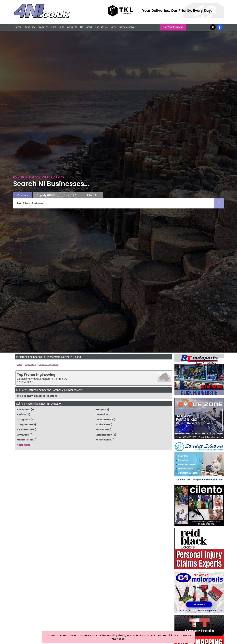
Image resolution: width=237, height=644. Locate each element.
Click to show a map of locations (37, 396)
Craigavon (23, 420)
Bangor (100, 410)
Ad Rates (72, 27)
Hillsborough (25, 430)
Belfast (21, 414)
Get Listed (86, 27)
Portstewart (103, 440)
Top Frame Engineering (36, 375)
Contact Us (101, 27)
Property (43, 27)
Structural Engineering (49, 365)
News (114, 27)
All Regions (24, 445)
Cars (53, 27)
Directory (30, 27)
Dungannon (24, 425)
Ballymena (24, 410)
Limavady (23, 435)
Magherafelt (25, 440)
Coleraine (102, 414)
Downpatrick (104, 420)
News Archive (127, 27)
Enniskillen (102, 425)
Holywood (102, 430)
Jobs (62, 27)
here (176, 635)
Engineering (30, 365)
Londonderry (104, 435)
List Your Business (173, 27)
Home (18, 27)
